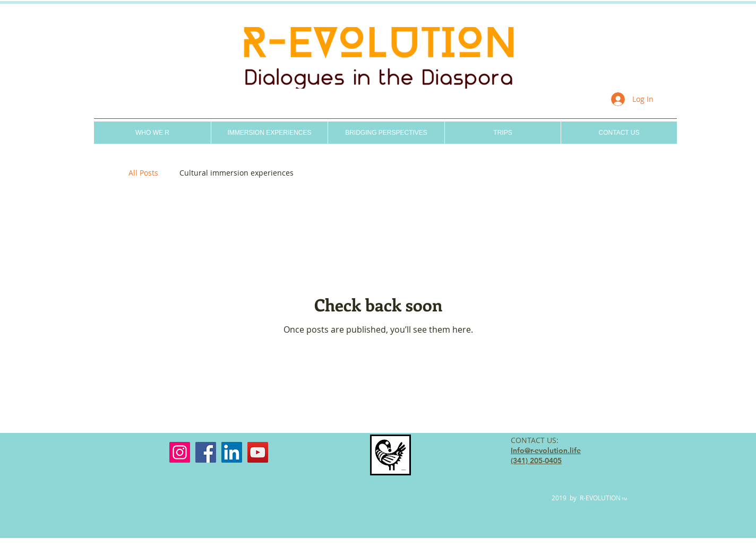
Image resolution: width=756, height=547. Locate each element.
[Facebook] (206, 452)
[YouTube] (258, 452)
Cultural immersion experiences (237, 173)
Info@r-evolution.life (546, 450)
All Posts (143, 173)
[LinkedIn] (232, 452)
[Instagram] (180, 452)
